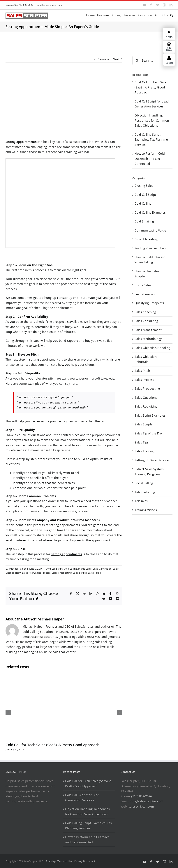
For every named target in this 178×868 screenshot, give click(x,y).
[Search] (137, 60)
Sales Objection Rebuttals (146, 359)
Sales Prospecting (62, 573)
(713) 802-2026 (142, 796)
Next (116, 59)
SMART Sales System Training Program (149, 472)
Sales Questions (146, 398)
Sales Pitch (28, 573)
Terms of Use (65, 861)
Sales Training (144, 451)
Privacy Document (85, 861)
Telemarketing (145, 492)
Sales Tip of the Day (149, 433)
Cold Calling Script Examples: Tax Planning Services (151, 140)
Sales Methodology (148, 339)
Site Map (51, 861)
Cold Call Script (54, 569)
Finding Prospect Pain (150, 248)
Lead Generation (102, 569)
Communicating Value (150, 230)
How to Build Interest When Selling (150, 260)
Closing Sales (144, 186)
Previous (103, 59)
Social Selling (144, 483)
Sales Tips (93, 573)
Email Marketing (146, 239)
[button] (172, 15)
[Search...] (152, 60)
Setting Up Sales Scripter (152, 460)
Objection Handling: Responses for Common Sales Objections (152, 120)
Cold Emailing (144, 221)
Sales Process (43, 573)
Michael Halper (17, 569)
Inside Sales (85, 569)
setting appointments (67, 554)
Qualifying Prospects (149, 303)
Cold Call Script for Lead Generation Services (82, 798)
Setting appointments (21, 142)
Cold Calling (71, 569)
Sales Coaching (145, 312)
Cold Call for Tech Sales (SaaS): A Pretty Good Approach (53, 745)
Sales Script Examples (150, 415)
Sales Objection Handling (152, 348)
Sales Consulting (146, 321)
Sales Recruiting (146, 406)
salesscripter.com (141, 806)
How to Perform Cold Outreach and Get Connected (150, 159)
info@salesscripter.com (49, 5)
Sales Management (148, 330)
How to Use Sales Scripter (147, 274)
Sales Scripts (80, 573)
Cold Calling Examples (150, 213)
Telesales (141, 501)
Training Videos (146, 510)
